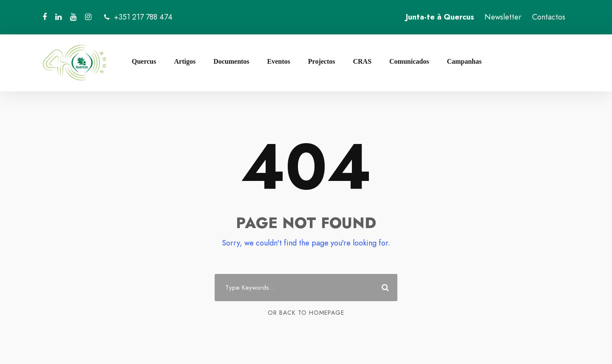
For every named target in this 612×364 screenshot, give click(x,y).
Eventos (279, 61)
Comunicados (409, 61)
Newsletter (503, 17)
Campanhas (464, 61)
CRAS (362, 61)
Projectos (322, 61)
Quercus (144, 61)
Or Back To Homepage (306, 313)
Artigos (185, 61)
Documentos (231, 61)
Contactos (549, 17)
